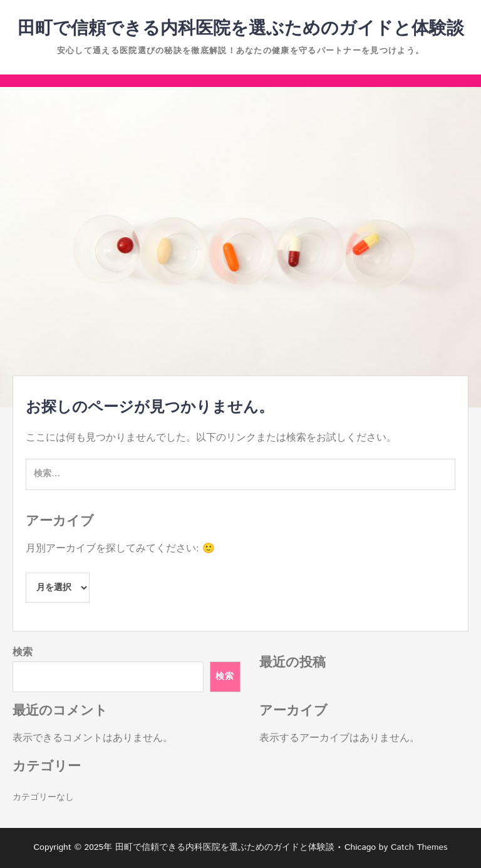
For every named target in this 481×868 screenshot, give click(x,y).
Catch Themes (419, 847)
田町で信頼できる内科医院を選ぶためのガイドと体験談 (241, 29)
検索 (23, 652)
